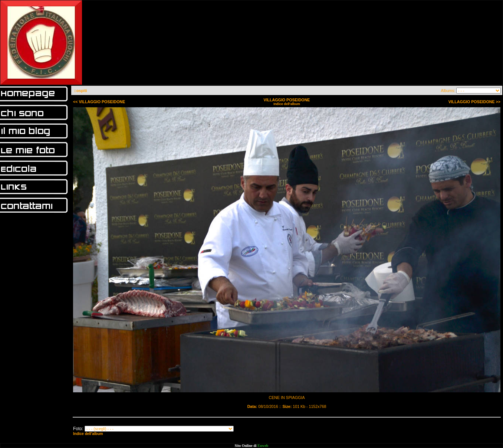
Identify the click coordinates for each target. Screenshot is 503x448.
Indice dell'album (287, 104)
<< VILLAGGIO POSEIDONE (99, 102)
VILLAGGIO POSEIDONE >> (474, 102)
